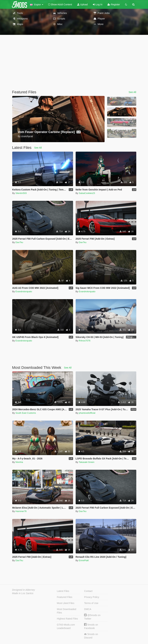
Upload (82, 4)
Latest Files (63, 591)
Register (114, 4)
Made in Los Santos (23, 593)
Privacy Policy (92, 597)
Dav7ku (19, 242)
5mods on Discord (91, 636)
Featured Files (65, 597)
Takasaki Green (86, 462)
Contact (88, 591)
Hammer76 (21, 511)
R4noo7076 (85, 341)
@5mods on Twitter (92, 617)
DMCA (88, 609)
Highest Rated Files (67, 619)
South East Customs (26, 413)
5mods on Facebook (91, 626)
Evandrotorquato (24, 291)
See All (132, 92)
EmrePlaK (84, 560)
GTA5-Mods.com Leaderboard (66, 626)
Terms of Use (91, 603)
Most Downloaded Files (67, 611)
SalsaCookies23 (87, 193)
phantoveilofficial (87, 413)
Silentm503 (21, 193)
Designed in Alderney (24, 590)
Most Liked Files (66, 603)
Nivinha (19, 462)
